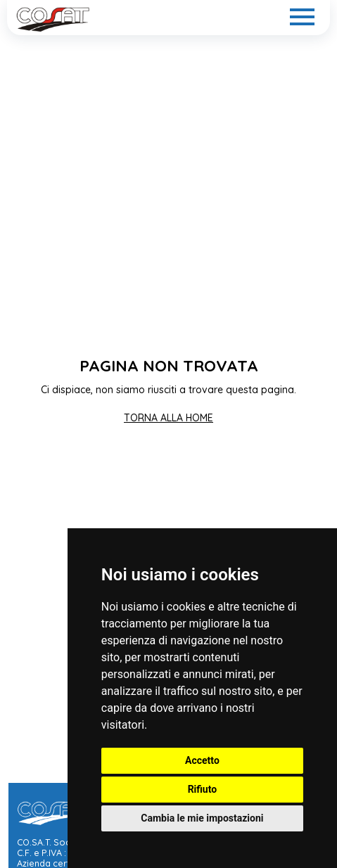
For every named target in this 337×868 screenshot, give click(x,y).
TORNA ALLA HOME (168, 418)
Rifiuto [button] (203, 789)
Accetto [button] (202, 760)
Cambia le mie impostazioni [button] (202, 818)
